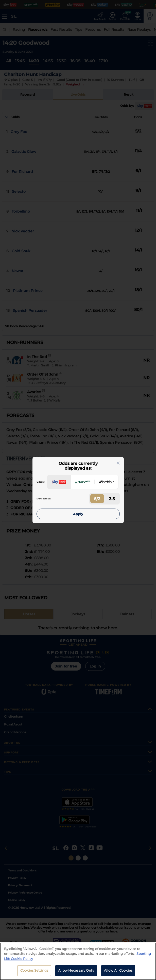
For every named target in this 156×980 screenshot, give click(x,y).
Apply (78, 514)
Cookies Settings (34, 970)
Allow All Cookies (118, 970)
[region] (78, 961)
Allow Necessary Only (76, 970)
